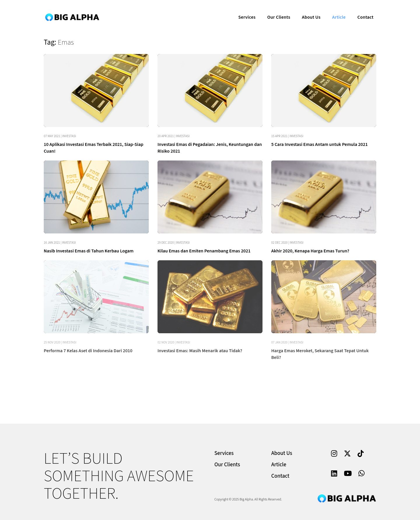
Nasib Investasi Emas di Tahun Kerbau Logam (89, 251)
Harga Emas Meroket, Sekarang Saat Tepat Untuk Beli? (320, 354)
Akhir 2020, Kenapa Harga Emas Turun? (310, 251)
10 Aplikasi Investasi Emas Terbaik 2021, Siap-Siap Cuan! (93, 148)
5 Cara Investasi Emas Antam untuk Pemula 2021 (320, 144)
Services (243, 11)
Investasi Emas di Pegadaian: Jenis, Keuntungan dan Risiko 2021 (210, 148)
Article (335, 11)
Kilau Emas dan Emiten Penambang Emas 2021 (204, 251)
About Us (307, 11)
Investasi (69, 136)
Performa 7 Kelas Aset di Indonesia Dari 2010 (88, 351)
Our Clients (275, 11)
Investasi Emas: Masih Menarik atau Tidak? (200, 351)
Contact (362, 11)
